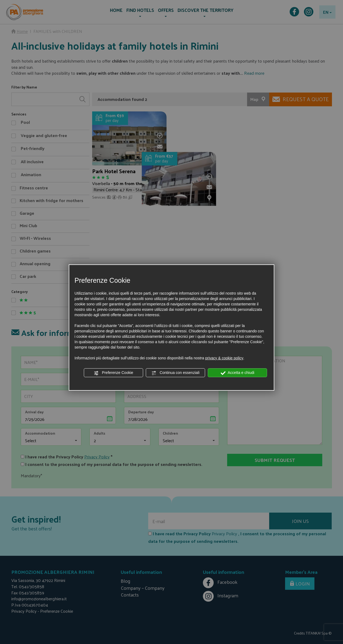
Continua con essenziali (176, 373)
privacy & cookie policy (224, 358)
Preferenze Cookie (113, 373)
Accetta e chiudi (238, 373)
